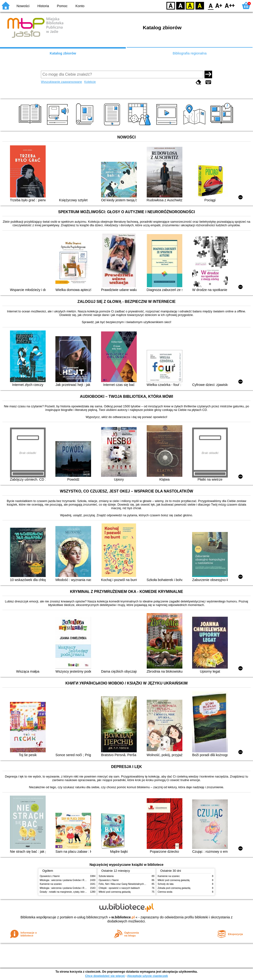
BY (200, 5)
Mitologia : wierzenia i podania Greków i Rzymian (66, 880)
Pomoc (62, 6)
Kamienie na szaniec (51, 884)
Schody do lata (166, 884)
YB (190, 5)
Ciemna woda (165, 892)
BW (180, 5)
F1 (219, 5)
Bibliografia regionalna (190, 53)
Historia (43, 6)
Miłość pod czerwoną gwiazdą (115, 892)
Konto (80, 6)
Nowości (23, 6)
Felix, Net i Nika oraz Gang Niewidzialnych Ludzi (124, 884)
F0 (211, 5)
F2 (230, 5)
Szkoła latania (106, 876)
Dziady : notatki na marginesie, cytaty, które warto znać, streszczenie (76, 892)
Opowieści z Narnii (50, 876)
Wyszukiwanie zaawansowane (61, 82)
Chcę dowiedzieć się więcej (105, 976)
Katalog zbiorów (63, 53)
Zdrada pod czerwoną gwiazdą (174, 888)
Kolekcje (90, 82)
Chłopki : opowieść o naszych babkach (119, 888)
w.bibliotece (123, 917)
